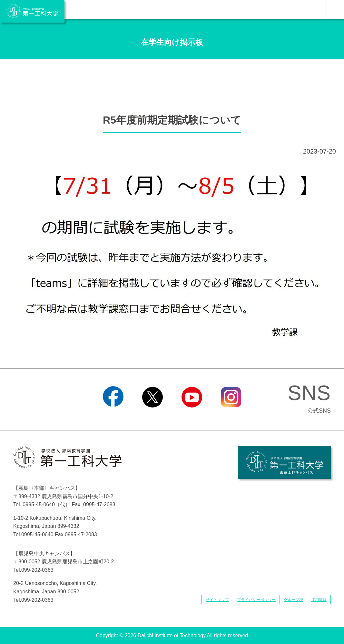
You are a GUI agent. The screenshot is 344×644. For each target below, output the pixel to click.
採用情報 (319, 600)
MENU (335, 9)
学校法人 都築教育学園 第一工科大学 (32, 11)
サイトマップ (217, 600)
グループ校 (293, 600)
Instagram (231, 416)
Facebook (113, 416)
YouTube (192, 416)
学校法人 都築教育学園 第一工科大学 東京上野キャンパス (284, 462)
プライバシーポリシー (256, 600)
